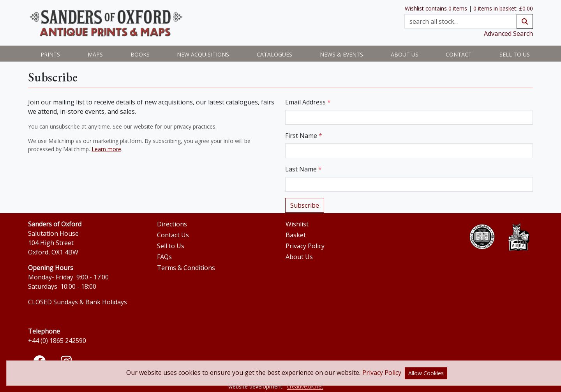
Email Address (308, 102)
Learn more (106, 149)
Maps (95, 54)
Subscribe (305, 205)
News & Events (341, 54)
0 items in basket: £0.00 (503, 8)
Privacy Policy (305, 246)
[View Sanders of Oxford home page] (106, 23)
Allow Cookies (426, 373)
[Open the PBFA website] (519, 237)
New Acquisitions (203, 54)
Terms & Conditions (186, 268)
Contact (459, 54)
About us (405, 54)
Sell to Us (515, 54)
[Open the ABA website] (482, 237)
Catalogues (274, 54)
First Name (304, 136)
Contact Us (173, 235)
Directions (172, 224)
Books (140, 54)
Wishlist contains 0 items (436, 8)
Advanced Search (508, 34)
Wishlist (297, 224)
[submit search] (525, 21)
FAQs (164, 257)
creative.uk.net (305, 386)
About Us (299, 257)
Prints (50, 54)
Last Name (303, 169)
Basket (296, 235)
